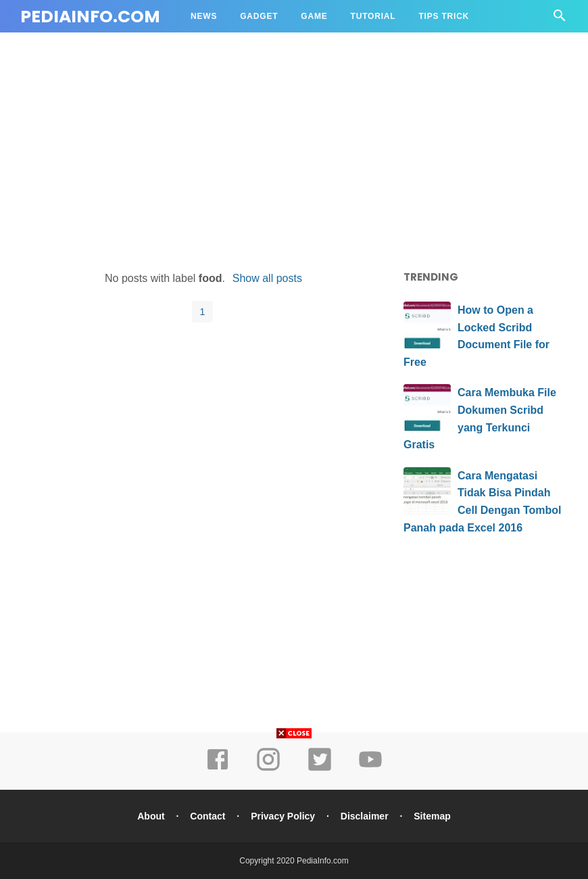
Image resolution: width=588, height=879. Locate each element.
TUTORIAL (373, 16)
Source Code (224, 49)
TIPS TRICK (444, 16)
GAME (314, 16)
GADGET (259, 16)
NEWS (204, 16)
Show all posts (267, 278)
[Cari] (560, 19)
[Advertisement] (294, 154)
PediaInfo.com (90, 17)
